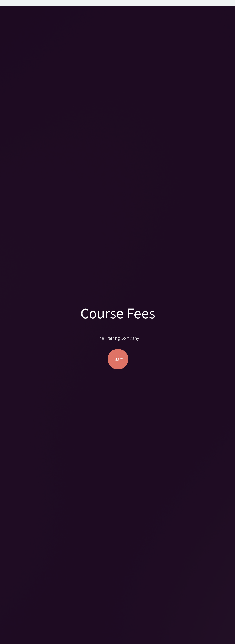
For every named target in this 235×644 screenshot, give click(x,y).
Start (118, 359)
